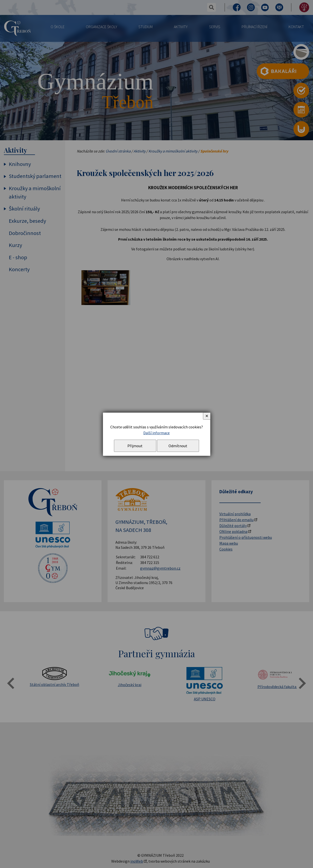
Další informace (156, 433)
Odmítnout (178, 446)
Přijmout (135, 446)
